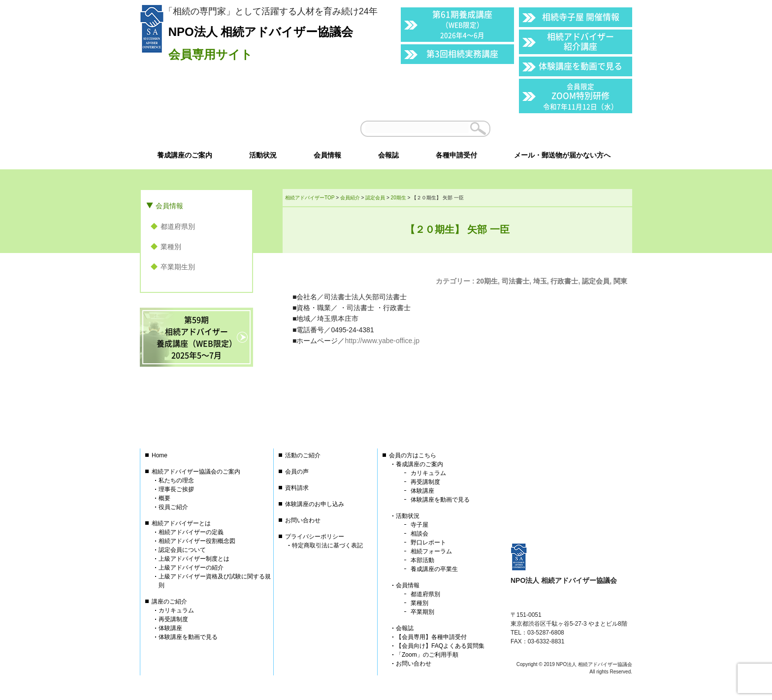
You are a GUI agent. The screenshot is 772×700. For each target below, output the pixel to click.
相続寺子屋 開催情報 (581, 16)
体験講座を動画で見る (580, 66)
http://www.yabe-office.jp (382, 341)
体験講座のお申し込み (315, 504)
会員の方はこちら (413, 455)
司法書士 (515, 281)
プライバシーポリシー (315, 537)
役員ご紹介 (173, 507)
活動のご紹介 (303, 455)
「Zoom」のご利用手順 (427, 655)
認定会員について (182, 550)
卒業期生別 (178, 267)
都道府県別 (178, 226)
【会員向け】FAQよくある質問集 (440, 646)
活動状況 (408, 516)
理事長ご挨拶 (176, 489)
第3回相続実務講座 (462, 53)
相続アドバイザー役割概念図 (197, 541)
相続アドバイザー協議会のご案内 (196, 472)
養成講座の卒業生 (434, 569)
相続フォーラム (431, 551)
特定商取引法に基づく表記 (327, 545)
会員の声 (297, 472)
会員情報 (169, 206)
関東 (620, 281)
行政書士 (564, 281)
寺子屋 (419, 525)
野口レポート (428, 542)
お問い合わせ (303, 520)
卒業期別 (422, 612)
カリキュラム (176, 610)
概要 (164, 498)
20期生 (487, 281)
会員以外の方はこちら (564, 128)
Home (160, 455)
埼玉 (540, 281)
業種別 (171, 247)
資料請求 (297, 488)
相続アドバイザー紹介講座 (580, 41)
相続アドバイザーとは (181, 523)
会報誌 (405, 628)
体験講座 (170, 628)
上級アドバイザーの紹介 (191, 568)
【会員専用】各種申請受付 (431, 637)
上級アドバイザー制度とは (194, 559)
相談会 (419, 534)
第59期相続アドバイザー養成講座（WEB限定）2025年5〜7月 (197, 337)
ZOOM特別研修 (580, 96)
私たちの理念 (176, 480)
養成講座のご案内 (419, 464)
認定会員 (596, 281)
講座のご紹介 (169, 602)
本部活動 (422, 560)
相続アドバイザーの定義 (191, 532)
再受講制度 (173, 619)
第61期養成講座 (462, 24)
